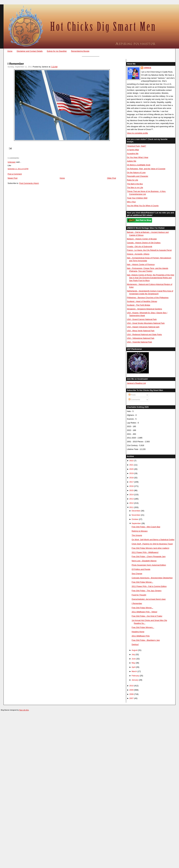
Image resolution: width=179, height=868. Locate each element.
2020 (131, 469)
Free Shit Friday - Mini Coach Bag (146, 527)
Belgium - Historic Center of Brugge (142, 239)
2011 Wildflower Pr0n (141, 636)
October (135, 519)
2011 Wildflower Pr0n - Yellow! (145, 612)
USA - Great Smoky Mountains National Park (146, 323)
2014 (131, 495)
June (134, 659)
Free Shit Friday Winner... (142, 582)
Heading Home (138, 632)
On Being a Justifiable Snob (139, 165)
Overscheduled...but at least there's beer (149, 599)
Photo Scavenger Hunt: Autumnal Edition (149, 565)
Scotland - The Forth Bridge (138, 305)
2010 (131, 686)
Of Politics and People (141, 569)
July (133, 654)
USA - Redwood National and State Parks (144, 334)
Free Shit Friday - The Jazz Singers (147, 591)
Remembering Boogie (80, 51)
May (133, 663)
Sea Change (137, 574)
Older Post (112, 178)
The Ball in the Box (135, 184)
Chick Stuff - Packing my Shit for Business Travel (152, 544)
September (136, 523)
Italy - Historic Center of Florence (141, 264)
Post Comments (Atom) (29, 183)
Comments (134, 400)
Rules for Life (132, 180)
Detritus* (135, 644)
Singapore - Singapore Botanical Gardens (144, 309)
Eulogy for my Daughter (57, 51)
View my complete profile (137, 133)
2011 (131, 507)
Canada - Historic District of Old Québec (144, 243)
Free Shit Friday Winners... (143, 627)
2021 (131, 465)
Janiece (147, 68)
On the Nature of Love (136, 172)
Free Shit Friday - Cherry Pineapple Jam (149, 556)
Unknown (12, 162)
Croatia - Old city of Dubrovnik (140, 246)
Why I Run (131, 202)
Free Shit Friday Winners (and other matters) (150, 548)
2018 (131, 478)
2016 (131, 486)
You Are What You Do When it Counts (143, 206)
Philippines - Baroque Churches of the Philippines (148, 298)
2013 (131, 499)
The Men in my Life (135, 188)
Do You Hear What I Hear (138, 157)
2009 (131, 690)
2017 (131, 482)
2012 (131, 503)
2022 (131, 461)
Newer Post (13, 178)
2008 (131, 694)
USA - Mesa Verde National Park (141, 331)
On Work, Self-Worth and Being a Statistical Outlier (153, 540)
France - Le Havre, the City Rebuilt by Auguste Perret (149, 250)
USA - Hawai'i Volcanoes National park (143, 327)
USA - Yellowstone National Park (141, 338)
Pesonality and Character (137, 176)
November (136, 515)
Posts (132, 395)
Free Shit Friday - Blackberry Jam (146, 640)
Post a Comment (15, 174)
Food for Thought (139, 595)
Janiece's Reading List (136, 383)
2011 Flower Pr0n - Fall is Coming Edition (149, 586)
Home (10, 51)
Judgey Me (131, 161)
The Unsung (137, 535)
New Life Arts (24, 710)
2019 (131, 473)
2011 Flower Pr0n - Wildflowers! (145, 552)
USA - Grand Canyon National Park (142, 319)
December (136, 511)
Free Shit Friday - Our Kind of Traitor (147, 616)
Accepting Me (133, 154)
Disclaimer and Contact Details (30, 51)
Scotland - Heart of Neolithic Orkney (142, 301)
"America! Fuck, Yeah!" (136, 146)
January (135, 680)
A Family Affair (133, 150)
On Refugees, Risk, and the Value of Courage (146, 169)
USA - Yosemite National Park (139, 342)
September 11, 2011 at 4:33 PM (18, 169)
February (135, 676)
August (135, 650)
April (133, 667)
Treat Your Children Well (137, 198)
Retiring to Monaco (140, 531)
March (134, 671)
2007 (131, 698)
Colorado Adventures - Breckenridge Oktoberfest (152, 578)
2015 (131, 490)
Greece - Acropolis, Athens (138, 254)
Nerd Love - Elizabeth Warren (144, 561)
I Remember (16, 64)
